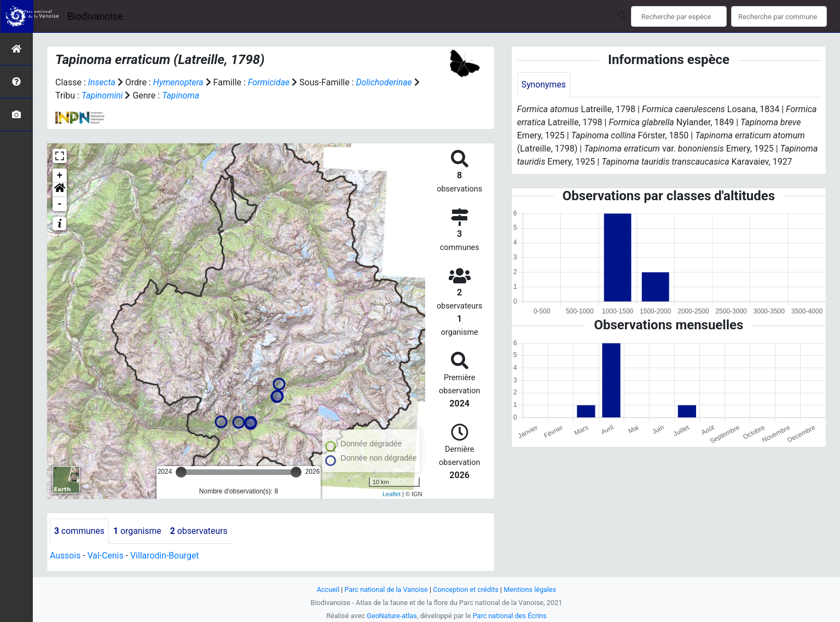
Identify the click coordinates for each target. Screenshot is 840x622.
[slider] (181, 472)
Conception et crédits (466, 589)
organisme (138, 531)
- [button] (60, 204)
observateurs (200, 531)
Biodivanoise (95, 16)
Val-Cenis (106, 556)
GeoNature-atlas (392, 616)
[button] (60, 190)
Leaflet (392, 494)
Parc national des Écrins (510, 616)
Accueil (327, 589)
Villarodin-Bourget (166, 556)
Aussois (65, 556)
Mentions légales (531, 589)
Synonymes (544, 85)
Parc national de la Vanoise (386, 589)
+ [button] (60, 176)
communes (80, 531)
